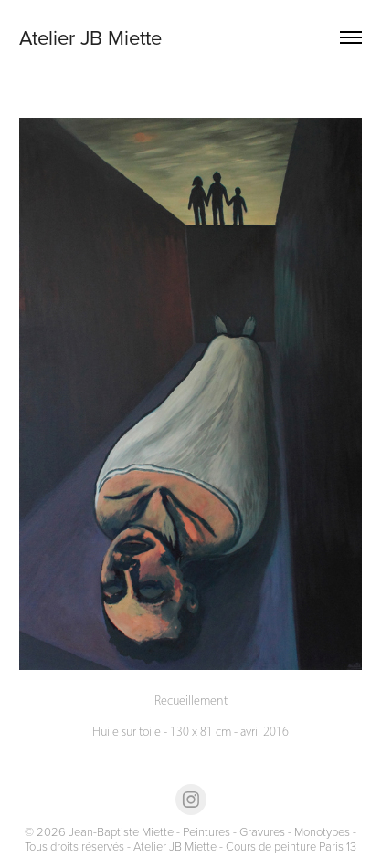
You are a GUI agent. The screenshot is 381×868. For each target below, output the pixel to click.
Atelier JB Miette (90, 37)
